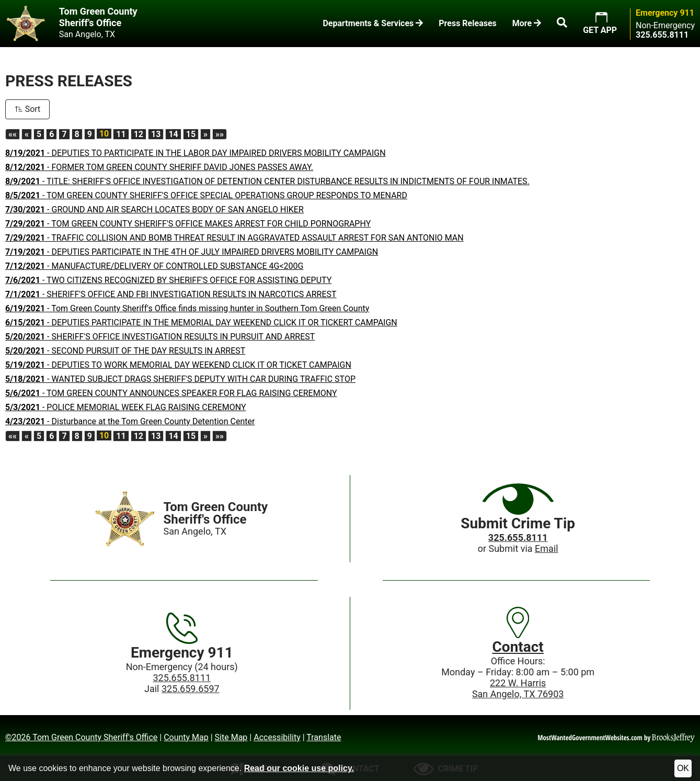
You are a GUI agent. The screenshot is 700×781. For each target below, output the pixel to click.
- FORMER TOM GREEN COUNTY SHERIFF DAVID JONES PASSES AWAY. (159, 167)
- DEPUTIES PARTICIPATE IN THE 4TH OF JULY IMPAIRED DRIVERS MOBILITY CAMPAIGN (192, 252)
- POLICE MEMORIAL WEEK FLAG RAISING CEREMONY (126, 407)
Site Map (231, 737)
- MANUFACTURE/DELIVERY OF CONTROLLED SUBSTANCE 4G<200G (154, 266)
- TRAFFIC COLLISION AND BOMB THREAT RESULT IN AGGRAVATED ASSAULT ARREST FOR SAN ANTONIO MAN (234, 238)
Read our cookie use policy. (299, 768)
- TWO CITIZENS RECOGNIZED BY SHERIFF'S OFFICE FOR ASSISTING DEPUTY (168, 280)
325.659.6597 (191, 689)
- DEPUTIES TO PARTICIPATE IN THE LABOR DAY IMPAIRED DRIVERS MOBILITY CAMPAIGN (196, 153)
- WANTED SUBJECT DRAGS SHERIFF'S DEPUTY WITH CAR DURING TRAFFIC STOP (180, 379)
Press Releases (467, 23)
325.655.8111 (182, 678)
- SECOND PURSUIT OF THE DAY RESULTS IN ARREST (125, 351)
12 (139, 134)
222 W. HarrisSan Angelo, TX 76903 (518, 688)
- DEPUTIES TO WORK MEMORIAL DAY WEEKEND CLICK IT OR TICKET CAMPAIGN (178, 365)
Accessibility (277, 737)
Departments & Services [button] (373, 23)
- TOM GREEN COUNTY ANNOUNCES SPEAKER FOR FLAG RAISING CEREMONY (171, 393)
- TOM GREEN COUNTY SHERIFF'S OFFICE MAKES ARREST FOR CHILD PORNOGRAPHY (188, 224)
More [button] (527, 23)
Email (547, 548)
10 (104, 134)
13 (156, 134)
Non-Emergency (665, 26)
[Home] (125, 519)
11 (121, 134)
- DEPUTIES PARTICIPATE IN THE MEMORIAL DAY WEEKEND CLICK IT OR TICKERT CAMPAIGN (201, 322)
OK (683, 768)
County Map (186, 737)
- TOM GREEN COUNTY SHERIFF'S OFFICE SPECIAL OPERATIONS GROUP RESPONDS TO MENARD (206, 195)
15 (191, 134)
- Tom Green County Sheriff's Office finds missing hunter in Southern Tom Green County (187, 308)
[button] (562, 24)
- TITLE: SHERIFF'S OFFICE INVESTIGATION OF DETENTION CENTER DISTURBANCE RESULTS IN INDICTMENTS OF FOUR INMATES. (267, 181)
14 (173, 134)
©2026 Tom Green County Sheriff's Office (81, 737)
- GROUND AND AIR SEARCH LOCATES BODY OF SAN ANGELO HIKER (154, 210)
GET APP (600, 30)
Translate (324, 737)
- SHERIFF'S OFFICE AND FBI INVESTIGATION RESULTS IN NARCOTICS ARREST (171, 294)
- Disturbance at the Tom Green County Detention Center (130, 421)
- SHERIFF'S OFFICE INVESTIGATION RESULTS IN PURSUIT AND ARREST (160, 337)
